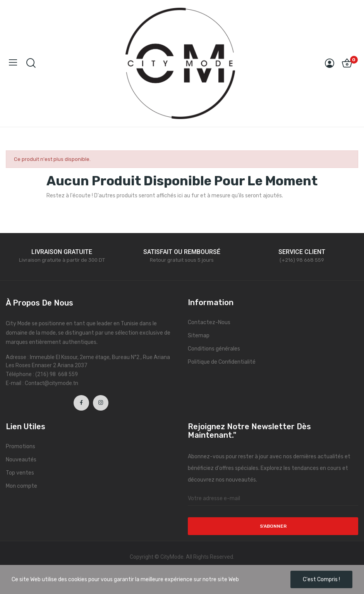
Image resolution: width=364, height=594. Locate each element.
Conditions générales (214, 349)
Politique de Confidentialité (222, 362)
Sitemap (199, 336)
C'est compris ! (321, 579)
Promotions (21, 446)
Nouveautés (21, 460)
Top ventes (20, 473)
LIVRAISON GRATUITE (62, 252)
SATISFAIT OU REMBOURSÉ (182, 252)
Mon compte (21, 486)
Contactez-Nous (209, 322)
